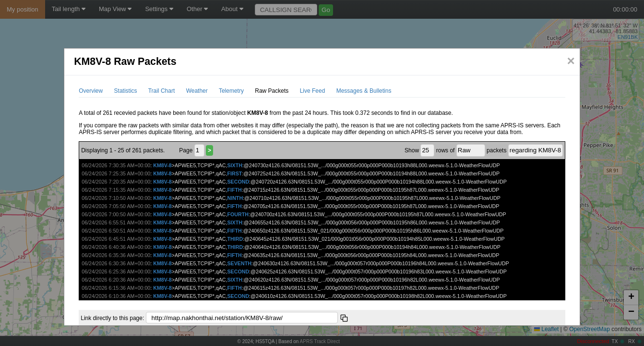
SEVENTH (239, 263)
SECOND (239, 182)
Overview (91, 91)
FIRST (235, 173)
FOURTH (238, 214)
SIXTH (235, 165)
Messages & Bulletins (364, 91)
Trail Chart (162, 91)
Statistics (126, 91)
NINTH (235, 198)
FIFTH (235, 190)
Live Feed (313, 91)
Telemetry (231, 91)
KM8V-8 (162, 165)
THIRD (235, 239)
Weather (197, 91)
